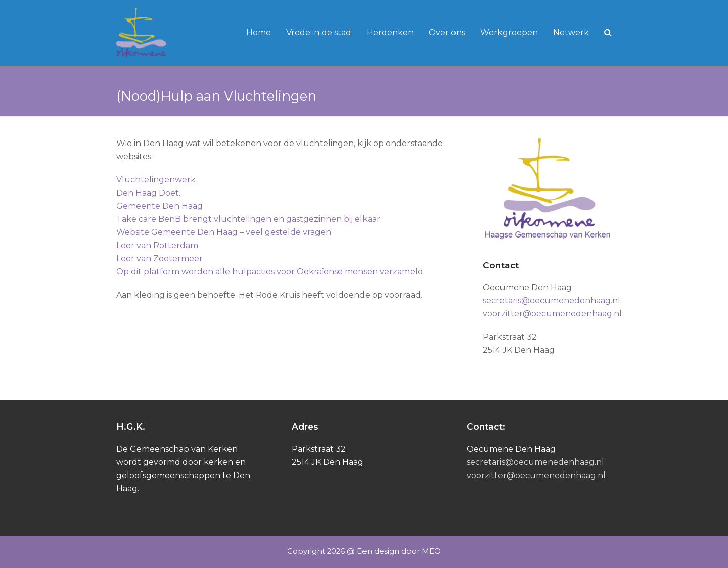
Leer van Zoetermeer (160, 258)
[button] (608, 33)
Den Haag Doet (148, 193)
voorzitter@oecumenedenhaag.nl (552, 314)
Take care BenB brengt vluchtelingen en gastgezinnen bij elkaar (248, 219)
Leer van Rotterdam (157, 245)
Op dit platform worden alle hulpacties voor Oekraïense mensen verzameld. (270, 272)
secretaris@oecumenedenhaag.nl (552, 300)
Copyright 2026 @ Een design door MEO (364, 551)
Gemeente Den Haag (160, 206)
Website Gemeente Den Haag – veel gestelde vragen (224, 232)
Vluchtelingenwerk (156, 180)
